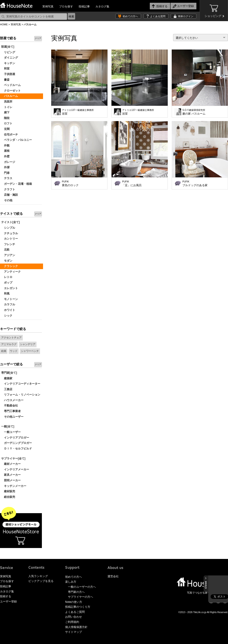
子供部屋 (8, 74)
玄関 (5, 129)
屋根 (5, 151)
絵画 (4, 351)
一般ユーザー (11, 432)
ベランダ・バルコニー (17, 140)
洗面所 (7, 102)
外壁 (5, 156)
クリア (38, 38)
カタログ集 (102, 7)
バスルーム (10, 96)
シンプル (8, 228)
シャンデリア (28, 344)
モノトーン (10, 299)
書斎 (5, 80)
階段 (5, 118)
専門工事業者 (11, 411)
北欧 (5, 250)
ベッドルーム (11, 85)
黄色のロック (70, 184)
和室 (5, 69)
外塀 (5, 167)
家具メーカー (11, 475)
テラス (7, 178)
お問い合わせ (74, 617)
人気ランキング (38, 576)
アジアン (8, 255)
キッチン (8, 63)
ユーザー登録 (8, 601)
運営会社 (113, 576)
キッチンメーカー (14, 486)
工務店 (7, 389)
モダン (7, 261)
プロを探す (66, 7)
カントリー (10, 239)
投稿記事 (84, 7)
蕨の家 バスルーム (194, 112)
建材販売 (8, 491)
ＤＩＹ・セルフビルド (17, 449)
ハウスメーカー (12, 400)
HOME (4, 24)
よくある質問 (158, 16)
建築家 (7, 378)
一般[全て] (8, 426)
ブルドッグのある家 (195, 184)
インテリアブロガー (15, 438)
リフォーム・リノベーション (21, 395)
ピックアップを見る (41, 581)
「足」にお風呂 (132, 184)
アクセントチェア (11, 337)
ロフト (7, 123)
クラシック (10, 266)
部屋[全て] (8, 47)
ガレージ (8, 162)
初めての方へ (130, 16)
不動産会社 (10, 406)
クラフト (8, 189)
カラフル (8, 304)
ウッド (14, 351)
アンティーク (11, 272)
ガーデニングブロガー (17, 443)
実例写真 (48, 7)
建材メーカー (11, 464)
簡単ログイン (186, 16)
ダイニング (10, 58)
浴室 (78, 112)
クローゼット (11, 91)
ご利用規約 (72, 622)
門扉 (5, 173)
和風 (5, 294)
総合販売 (8, 497)
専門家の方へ (76, 592)
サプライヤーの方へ (80, 597)
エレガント (10, 288)
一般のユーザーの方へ (82, 587)
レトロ (7, 277)
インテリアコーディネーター (21, 384)
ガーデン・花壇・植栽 (17, 184)
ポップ (7, 283)
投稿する (6, 596)
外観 (5, 145)
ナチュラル (10, 233)
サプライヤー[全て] (13, 459)
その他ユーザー (12, 417)
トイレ (7, 107)
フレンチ (8, 244)
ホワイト (8, 310)
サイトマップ (74, 632)
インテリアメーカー (15, 469)
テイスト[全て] (10, 222)
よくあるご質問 (75, 612)
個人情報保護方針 (76, 627)
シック (7, 316)
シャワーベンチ (30, 351)
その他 (7, 200)
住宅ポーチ (10, 135)
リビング (8, 52)
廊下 (5, 112)
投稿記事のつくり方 (78, 607)
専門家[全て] (9, 373)
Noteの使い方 (74, 602)
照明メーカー (11, 480)
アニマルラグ (9, 344)
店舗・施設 (10, 195)
